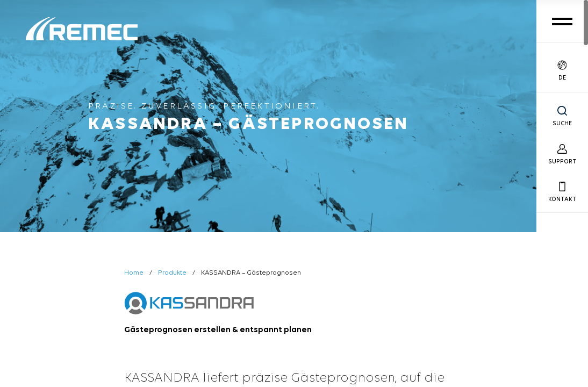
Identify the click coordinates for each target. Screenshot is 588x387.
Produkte (172, 273)
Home (134, 273)
